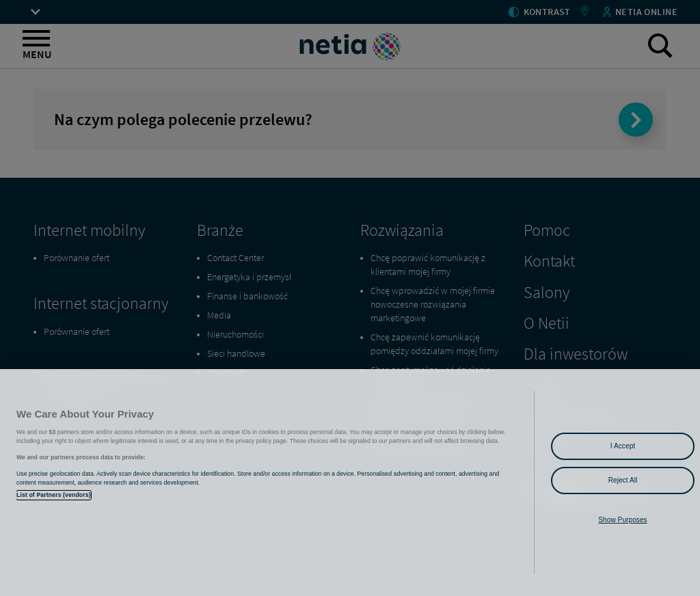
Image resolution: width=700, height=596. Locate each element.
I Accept (623, 446)
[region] (350, 483)
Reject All (623, 480)
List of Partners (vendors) (54, 495)
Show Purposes (622, 520)
